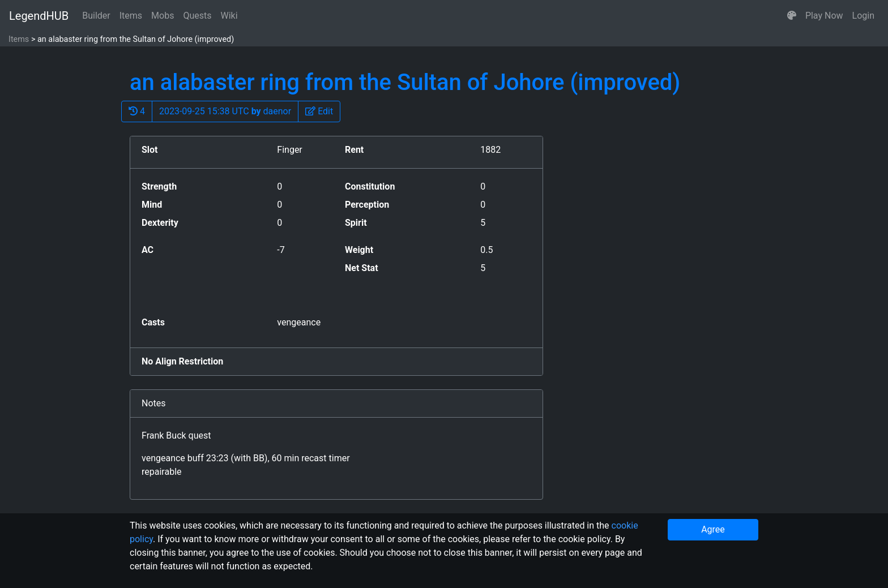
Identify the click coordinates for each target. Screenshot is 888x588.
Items (131, 16)
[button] (792, 16)
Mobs (163, 16)
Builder (96, 16)
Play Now (824, 16)
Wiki (229, 16)
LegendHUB (39, 16)
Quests (197, 16)
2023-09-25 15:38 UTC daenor (225, 111)
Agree (713, 529)
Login (863, 16)
